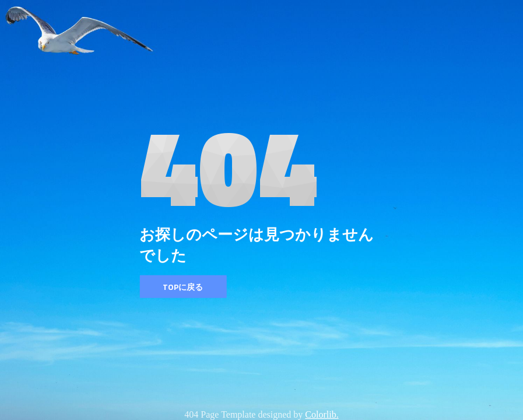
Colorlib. (322, 414)
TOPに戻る (183, 287)
